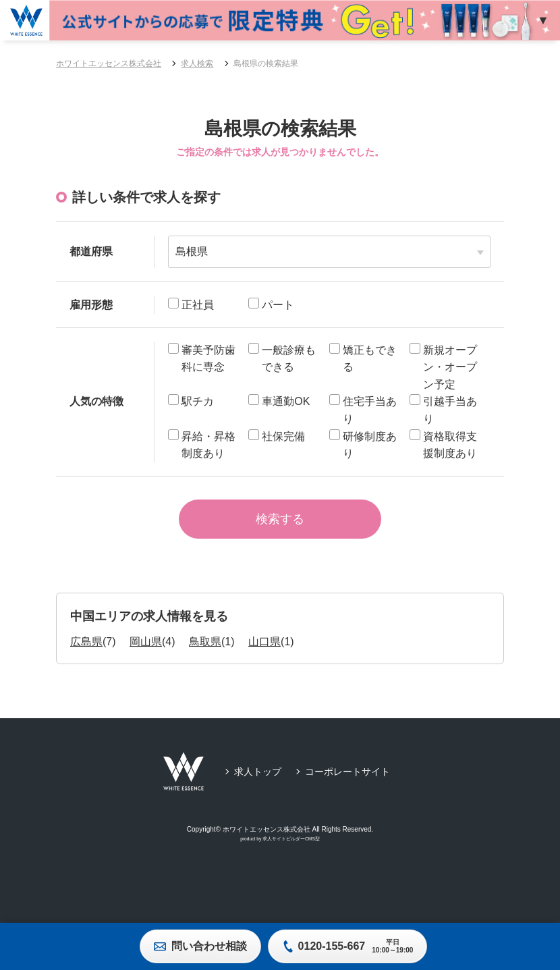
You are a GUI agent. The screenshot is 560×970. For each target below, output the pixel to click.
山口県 (264, 652)
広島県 (86, 652)
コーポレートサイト (347, 782)
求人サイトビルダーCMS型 (291, 850)
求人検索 (197, 63)
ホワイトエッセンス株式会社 (109, 63)
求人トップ (258, 782)
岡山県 (146, 652)
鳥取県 (205, 652)
